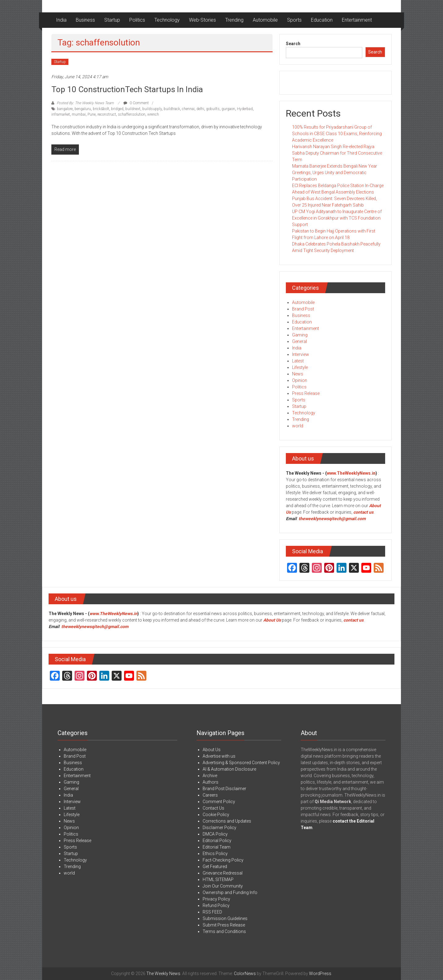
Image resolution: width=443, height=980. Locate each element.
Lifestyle (300, 367)
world (298, 426)
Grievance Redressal (223, 873)
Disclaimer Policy (219, 828)
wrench (153, 114)
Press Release (306, 393)
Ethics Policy (215, 854)
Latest (298, 361)
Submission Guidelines (225, 918)
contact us (353, 620)
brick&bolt (101, 109)
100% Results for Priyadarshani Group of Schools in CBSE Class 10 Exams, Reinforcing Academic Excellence (337, 134)
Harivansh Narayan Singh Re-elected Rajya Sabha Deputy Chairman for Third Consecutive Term (337, 153)
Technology (167, 20)
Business (85, 20)
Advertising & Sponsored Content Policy (241, 763)
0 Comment (136, 103)
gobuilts (213, 109)
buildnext (133, 109)
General (299, 341)
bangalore (65, 109)
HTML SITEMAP (218, 879)
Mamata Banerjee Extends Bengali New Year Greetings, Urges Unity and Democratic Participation (335, 173)
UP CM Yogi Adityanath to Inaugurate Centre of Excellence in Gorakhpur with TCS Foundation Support (337, 218)
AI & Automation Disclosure (229, 769)
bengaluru (83, 109)
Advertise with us (219, 756)
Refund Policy (216, 905)
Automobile (265, 20)
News (298, 374)
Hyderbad (245, 109)
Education (322, 20)
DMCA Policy (215, 834)
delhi (200, 109)
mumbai (79, 114)
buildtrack (172, 109)
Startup (112, 20)
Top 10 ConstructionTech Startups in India (127, 89)
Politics (137, 20)
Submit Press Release (224, 925)
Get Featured (215, 867)
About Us (272, 620)
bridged (117, 109)
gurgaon (228, 109)
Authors (211, 782)
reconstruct (107, 114)
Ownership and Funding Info (230, 892)
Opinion (300, 380)
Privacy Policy (216, 899)
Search (293, 44)
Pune (92, 114)
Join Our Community (223, 886)
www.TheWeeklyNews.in (351, 473)
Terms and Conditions (224, 931)
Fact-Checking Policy (223, 860)
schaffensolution (132, 114)
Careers (210, 795)
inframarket (61, 114)
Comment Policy (219, 802)
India (61, 20)
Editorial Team (217, 847)
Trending (234, 20)
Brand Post (303, 309)
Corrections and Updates (227, 821)
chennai (188, 109)
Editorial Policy (217, 841)
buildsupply (152, 109)
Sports (294, 20)
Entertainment (357, 20)
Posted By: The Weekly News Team (85, 103)
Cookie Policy (216, 815)
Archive (210, 776)
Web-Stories (202, 20)
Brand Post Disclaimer (224, 789)
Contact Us (213, 808)
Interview (301, 354)
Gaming (300, 335)
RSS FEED (212, 912)
